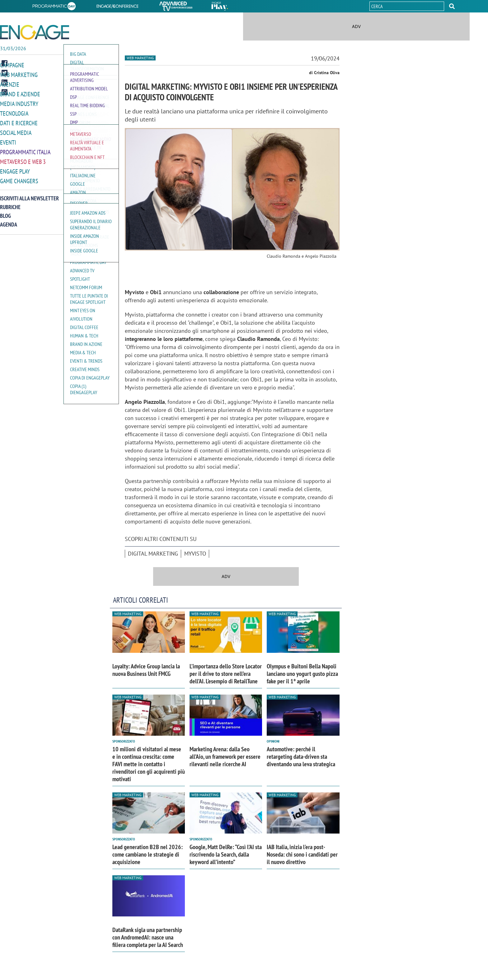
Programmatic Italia (25, 149)
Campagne (12, 65)
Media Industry (19, 102)
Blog (5, 212)
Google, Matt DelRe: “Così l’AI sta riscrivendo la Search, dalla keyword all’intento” (226, 854)
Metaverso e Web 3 (23, 158)
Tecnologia (14, 112)
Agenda (9, 220)
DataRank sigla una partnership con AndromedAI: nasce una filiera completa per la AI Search (148, 937)
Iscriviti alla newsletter (29, 194)
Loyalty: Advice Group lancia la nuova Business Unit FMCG (146, 670)
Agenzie (10, 84)
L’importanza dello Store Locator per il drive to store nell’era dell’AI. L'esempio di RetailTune (226, 674)
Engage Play (15, 168)
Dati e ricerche (19, 121)
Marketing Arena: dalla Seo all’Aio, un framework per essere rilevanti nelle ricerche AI (225, 757)
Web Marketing (19, 74)
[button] (452, 6)
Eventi (8, 140)
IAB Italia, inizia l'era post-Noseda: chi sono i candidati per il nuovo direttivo (302, 854)
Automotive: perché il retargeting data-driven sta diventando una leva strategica (301, 757)
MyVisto (195, 554)
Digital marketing (153, 554)
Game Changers (19, 177)
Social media (16, 130)
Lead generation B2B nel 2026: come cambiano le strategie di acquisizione (148, 854)
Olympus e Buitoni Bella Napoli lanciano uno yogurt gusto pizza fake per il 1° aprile (302, 674)
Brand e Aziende (20, 93)
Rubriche (10, 203)
